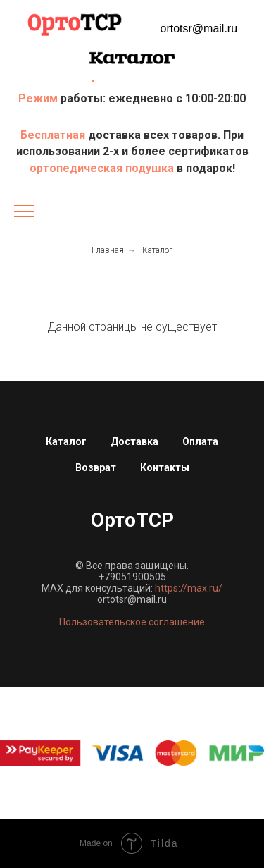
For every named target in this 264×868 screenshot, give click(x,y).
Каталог (157, 250)
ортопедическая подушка (102, 168)
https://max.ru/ (189, 588)
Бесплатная (54, 135)
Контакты (165, 467)
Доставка (134, 441)
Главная (108, 250)
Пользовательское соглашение (132, 622)
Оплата (200, 441)
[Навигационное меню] (24, 212)
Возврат (96, 467)
